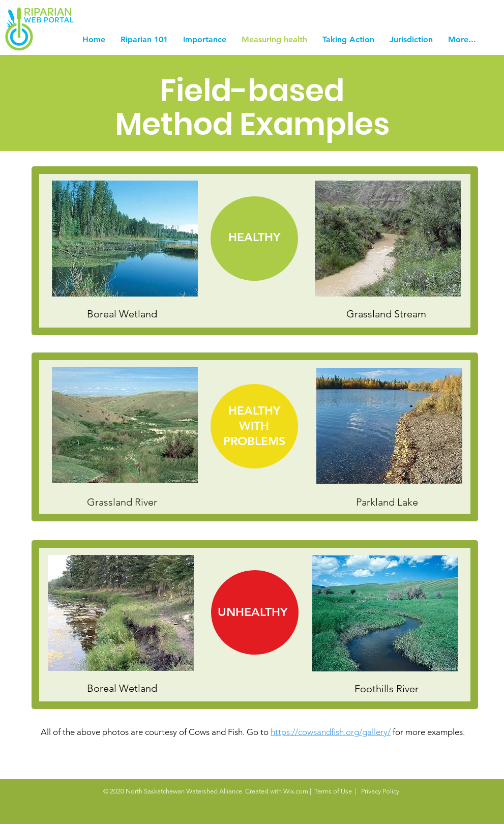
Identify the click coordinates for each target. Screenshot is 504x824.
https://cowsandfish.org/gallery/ (331, 732)
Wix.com (296, 791)
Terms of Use (333, 791)
